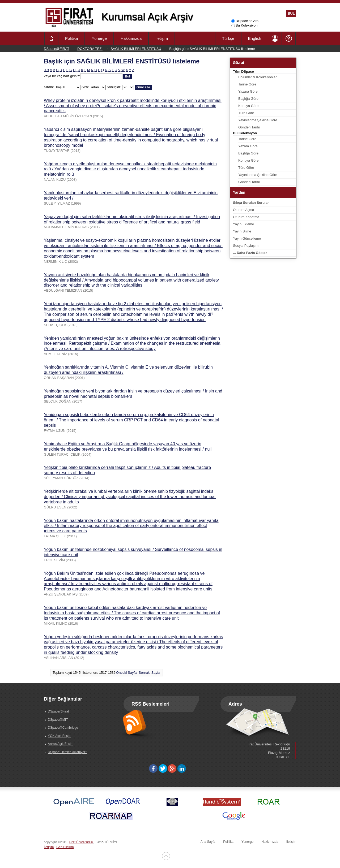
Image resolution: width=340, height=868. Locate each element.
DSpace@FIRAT (57, 49)
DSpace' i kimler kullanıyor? (67, 752)
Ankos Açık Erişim (61, 744)
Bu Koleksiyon (244, 25)
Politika (71, 38)
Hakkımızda (131, 38)
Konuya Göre (248, 106)
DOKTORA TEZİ (90, 49)
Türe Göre (246, 113)
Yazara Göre (248, 91)
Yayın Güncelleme (247, 238)
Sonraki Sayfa (149, 673)
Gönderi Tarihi (249, 127)
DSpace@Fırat (58, 711)
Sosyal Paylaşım (246, 246)
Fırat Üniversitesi (81, 842)
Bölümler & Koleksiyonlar (258, 77)
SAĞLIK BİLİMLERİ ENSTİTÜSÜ (136, 49)
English (255, 38)
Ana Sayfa (208, 842)
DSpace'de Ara (245, 21)
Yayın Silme (242, 231)
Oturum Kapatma (246, 217)
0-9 (46, 70)
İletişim (162, 38)
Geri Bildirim (65, 847)
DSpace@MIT (58, 720)
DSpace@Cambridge (63, 728)
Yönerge (99, 38)
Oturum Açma (243, 210)
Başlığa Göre (248, 99)
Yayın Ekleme (243, 224)
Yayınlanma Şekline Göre (258, 120)
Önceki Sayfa (126, 673)
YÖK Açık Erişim (59, 736)
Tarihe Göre (247, 84)
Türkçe (228, 38)
